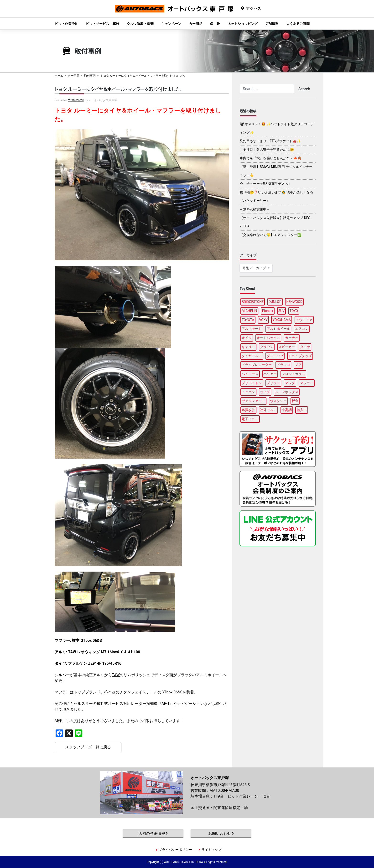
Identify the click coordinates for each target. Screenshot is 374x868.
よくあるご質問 (298, 24)
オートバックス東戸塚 (174, 12)
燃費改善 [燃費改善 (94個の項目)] (248, 410)
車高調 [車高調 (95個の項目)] (287, 410)
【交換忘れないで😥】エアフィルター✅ (271, 235)
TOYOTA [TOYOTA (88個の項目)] (248, 320)
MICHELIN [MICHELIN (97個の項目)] (249, 311)
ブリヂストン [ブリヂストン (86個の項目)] (252, 383)
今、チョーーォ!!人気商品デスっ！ (266, 184)
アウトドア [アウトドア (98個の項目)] (304, 320)
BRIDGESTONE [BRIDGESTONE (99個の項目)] (253, 302)
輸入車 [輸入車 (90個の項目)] (302, 410)
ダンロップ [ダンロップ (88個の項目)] (275, 356)
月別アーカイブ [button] (255, 268)
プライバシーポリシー (175, 850)
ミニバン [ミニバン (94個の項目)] (248, 392)
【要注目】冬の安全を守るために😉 (267, 150)
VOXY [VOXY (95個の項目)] (263, 320)
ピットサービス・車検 (103, 24)
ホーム (59, 76)
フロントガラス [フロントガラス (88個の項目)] (293, 374)
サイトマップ (211, 850)
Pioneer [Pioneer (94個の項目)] (268, 311)
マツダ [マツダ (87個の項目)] (290, 383)
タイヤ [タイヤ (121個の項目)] (305, 347)
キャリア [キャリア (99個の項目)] (248, 347)
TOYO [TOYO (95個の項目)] (294, 311)
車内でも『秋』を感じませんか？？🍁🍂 (271, 158)
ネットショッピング (243, 24)
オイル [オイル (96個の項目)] (247, 338)
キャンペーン (171, 24)
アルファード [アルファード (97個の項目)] (252, 329)
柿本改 (110, 692)
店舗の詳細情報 (153, 833)
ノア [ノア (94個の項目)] (298, 365)
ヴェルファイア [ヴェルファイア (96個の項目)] (253, 401)
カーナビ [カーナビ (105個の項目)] (292, 338)
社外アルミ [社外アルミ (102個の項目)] (268, 410)
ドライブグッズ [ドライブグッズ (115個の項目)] (300, 356)
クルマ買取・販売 (140, 24)
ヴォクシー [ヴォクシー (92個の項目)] (278, 401)
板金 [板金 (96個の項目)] (295, 401)
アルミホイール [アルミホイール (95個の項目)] (278, 329)
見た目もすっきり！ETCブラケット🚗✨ (270, 141)
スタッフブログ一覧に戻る (88, 747)
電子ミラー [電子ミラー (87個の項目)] (250, 419)
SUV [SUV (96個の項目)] (281, 311)
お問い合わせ (221, 833)
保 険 (215, 24)
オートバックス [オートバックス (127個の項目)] (268, 338)
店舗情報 (272, 24)
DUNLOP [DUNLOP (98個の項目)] (275, 302)
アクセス (254, 8)
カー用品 (196, 24)
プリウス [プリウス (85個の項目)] (273, 383)
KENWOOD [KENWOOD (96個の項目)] (295, 302)
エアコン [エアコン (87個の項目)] (302, 329)
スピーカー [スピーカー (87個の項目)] (287, 347)
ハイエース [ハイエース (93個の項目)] (250, 374)
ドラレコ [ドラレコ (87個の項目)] (283, 365)
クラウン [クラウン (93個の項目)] (267, 347)
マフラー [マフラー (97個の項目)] (307, 383)
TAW (116, 675)
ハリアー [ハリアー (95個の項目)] (270, 374)
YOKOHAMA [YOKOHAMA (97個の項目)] (282, 320)
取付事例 (90, 76)
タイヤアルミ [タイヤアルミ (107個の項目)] (252, 356)
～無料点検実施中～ (255, 209)
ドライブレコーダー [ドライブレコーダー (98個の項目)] (257, 365)
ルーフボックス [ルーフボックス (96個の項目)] (287, 392)
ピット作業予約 (67, 24)
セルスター (83, 704)
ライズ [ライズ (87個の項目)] (265, 392)
